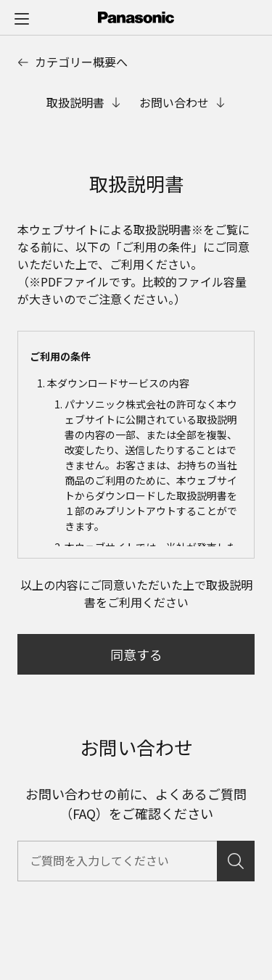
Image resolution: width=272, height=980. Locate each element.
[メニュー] (22, 18)
